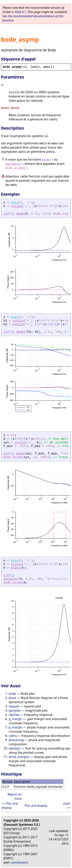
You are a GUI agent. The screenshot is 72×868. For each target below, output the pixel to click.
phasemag (16, 740)
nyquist (14, 706)
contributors (19, 862)
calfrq (13, 736)
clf (6, 214)
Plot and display (36, 806)
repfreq (14, 715)
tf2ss (15, 568)
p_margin (15, 727)
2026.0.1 (20, 12)
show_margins (19, 757)
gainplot (13, 164)
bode (46, 160)
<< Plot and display (10, 806)
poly (14, 203)
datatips (14, 748)
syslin (16, 206)
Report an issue (15, 796)
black (12, 698)
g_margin (15, 719)
